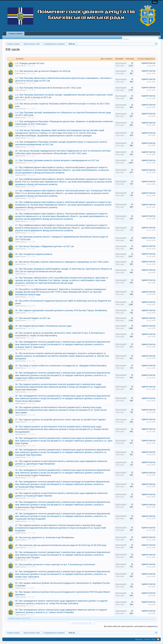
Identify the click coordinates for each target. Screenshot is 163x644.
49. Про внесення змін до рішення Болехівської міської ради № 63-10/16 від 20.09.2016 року (61, 545)
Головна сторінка (15, 34)
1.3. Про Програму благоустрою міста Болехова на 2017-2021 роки (48, 88)
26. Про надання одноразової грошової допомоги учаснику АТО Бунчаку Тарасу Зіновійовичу (61, 310)
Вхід (155, 2)
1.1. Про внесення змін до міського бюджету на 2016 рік (43, 71)
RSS (158, 639)
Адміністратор (20, 66)
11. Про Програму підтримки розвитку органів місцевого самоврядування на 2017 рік (57, 160)
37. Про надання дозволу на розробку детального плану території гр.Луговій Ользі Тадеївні (60, 420)
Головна (147, 639)
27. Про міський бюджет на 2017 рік (33, 318)
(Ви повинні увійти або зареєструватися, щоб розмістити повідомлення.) (131, 626)
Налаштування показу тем (81, 623)
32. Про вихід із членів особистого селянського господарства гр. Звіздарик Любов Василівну (61, 366)
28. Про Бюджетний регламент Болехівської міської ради (43, 326)
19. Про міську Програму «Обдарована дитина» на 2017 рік (45, 246)
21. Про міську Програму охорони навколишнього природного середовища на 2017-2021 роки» (62, 262)
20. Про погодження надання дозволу (34, 254)
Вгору (154, 639)
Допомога (139, 639)
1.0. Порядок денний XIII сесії (30, 63)
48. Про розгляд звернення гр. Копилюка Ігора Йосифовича (45, 537)
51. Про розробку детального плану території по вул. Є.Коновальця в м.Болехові (55, 564)
